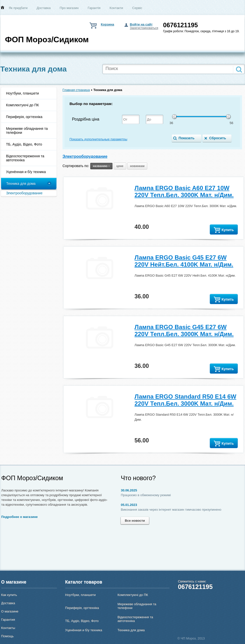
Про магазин (69, 8)
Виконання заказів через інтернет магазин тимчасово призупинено (171, 510)
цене (120, 166)
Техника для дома (21, 184)
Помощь (7, 636)
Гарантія (94, 8)
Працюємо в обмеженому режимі (146, 495)
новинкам (137, 166)
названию (101, 166)
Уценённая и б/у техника (26, 172)
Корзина (107, 24)
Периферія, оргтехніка (24, 117)
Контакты (8, 628)
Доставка (44, 8)
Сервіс (137, 8)
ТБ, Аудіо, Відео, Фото (24, 144)
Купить (224, 230)
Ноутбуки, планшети (22, 93)
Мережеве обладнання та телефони (27, 131)
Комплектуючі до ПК (22, 105)
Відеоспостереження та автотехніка (25, 158)
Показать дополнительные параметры (98, 139)
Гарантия (8, 620)
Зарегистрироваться (144, 28)
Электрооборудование (24, 193)
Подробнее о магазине (19, 517)
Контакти (116, 8)
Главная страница (76, 90)
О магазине (10, 611)
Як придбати (18, 8)
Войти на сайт (141, 24)
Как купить (9, 595)
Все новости (135, 521)
